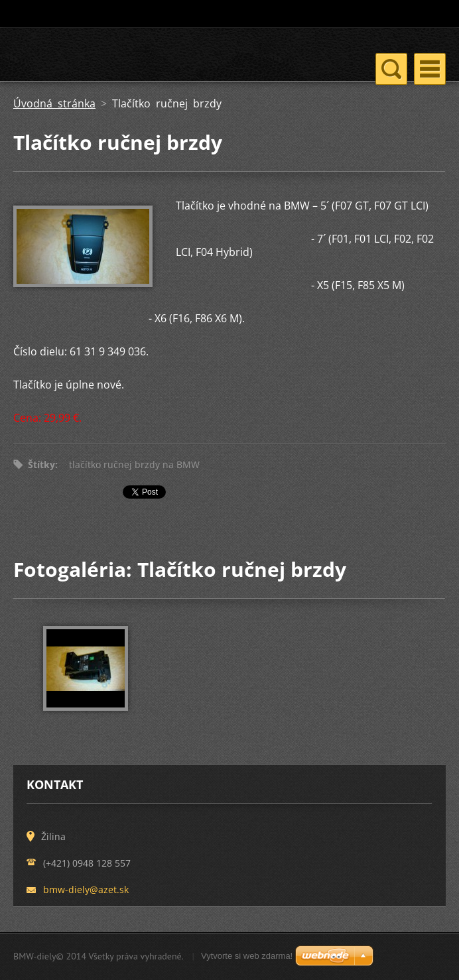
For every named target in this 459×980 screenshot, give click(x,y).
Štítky (41, 464)
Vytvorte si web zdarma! (247, 956)
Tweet (138, 495)
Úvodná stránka (54, 103)
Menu (430, 69)
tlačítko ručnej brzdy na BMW (134, 464)
